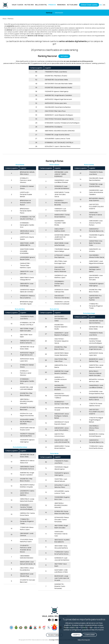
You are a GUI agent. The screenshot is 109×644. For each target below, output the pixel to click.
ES (101, 5)
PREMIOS (52, 5)
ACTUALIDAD (72, 5)
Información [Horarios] (59, 13)
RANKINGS (61, 5)
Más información (84, 640)
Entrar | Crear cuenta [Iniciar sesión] (89, 5)
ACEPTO (77, 635)
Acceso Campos (54, 635)
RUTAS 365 (29, 5)
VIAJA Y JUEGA (18, 5)
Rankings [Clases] (49, 13)
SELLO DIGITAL (41, 5)
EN (104, 5)
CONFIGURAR (90, 635)
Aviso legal (52, 640)
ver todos (64, 56)
